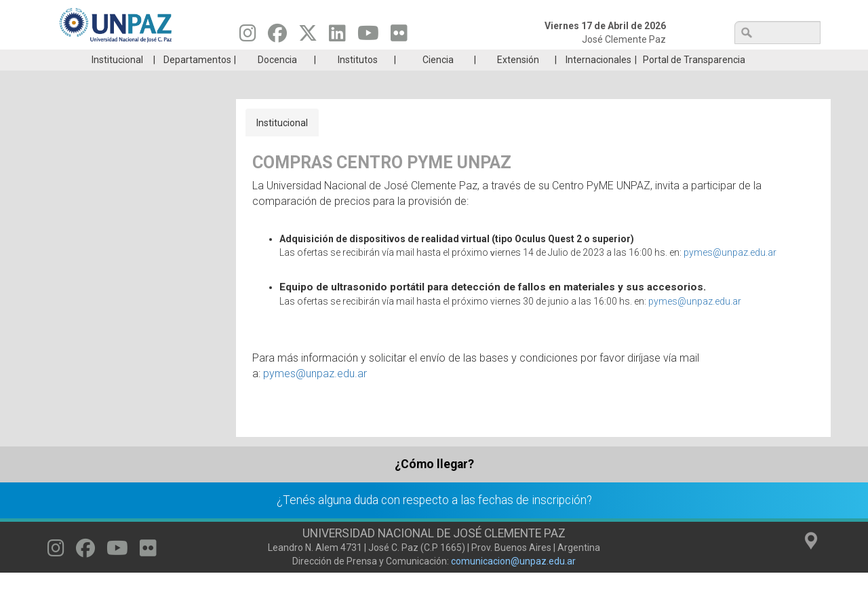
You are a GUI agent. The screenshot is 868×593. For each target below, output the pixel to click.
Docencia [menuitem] (277, 80)
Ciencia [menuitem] (438, 80)
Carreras (111, 60)
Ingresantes (369, 60)
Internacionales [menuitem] (598, 80)
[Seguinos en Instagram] (248, 37)
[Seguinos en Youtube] (368, 37)
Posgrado (756, 60)
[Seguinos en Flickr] (399, 37)
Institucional (282, 143)
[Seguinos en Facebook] (277, 37)
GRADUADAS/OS (627, 60)
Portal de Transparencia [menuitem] (694, 80)
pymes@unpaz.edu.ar (730, 273)
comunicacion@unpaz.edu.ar (513, 581)
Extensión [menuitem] (518, 80)
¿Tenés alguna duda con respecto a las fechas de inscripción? (434, 520)
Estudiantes (498, 60)
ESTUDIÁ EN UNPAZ (240, 60)
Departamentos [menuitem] (197, 80)
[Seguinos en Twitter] (308, 37)
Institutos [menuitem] (358, 80)
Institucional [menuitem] (117, 80)
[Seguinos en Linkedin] (337, 37)
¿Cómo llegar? (434, 484)
